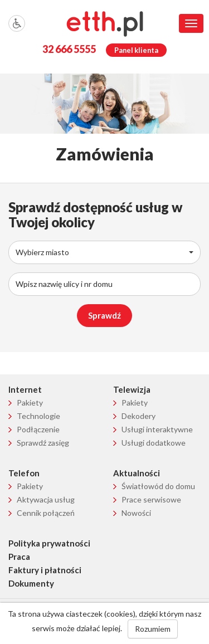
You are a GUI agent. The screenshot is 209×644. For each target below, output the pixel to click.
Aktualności (137, 473)
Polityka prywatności (49, 543)
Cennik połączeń (46, 513)
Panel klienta (136, 50)
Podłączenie (38, 429)
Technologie (38, 416)
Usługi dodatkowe (154, 443)
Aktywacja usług (46, 499)
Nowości (136, 513)
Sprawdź (104, 315)
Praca (19, 557)
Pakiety (30, 402)
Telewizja (132, 389)
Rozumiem (153, 629)
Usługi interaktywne (157, 429)
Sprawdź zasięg (43, 443)
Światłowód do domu (158, 486)
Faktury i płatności (45, 570)
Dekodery (138, 416)
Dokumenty (31, 583)
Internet (25, 389)
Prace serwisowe (151, 499)
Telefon (24, 473)
